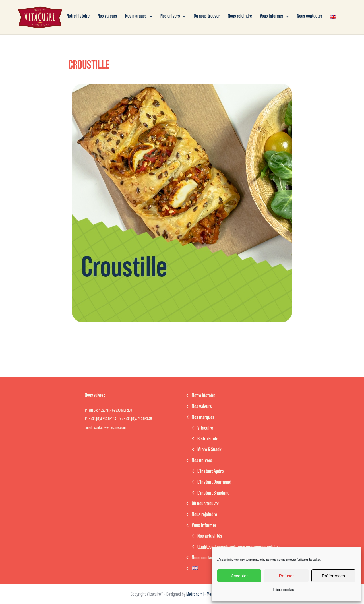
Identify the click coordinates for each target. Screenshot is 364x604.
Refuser (287, 576)
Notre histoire (78, 16)
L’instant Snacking (214, 493)
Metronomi (195, 594)
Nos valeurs (107, 16)
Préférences (333, 576)
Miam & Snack (209, 450)
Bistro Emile (208, 439)
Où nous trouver (207, 16)
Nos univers (170, 16)
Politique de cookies (284, 590)
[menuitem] (333, 17)
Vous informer (272, 16)
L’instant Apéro (210, 471)
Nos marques (136, 16)
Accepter (239, 576)
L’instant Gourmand (214, 482)
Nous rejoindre (240, 16)
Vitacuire (205, 428)
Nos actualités (210, 536)
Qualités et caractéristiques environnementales (238, 547)
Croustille (89, 65)
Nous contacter (310, 16)
